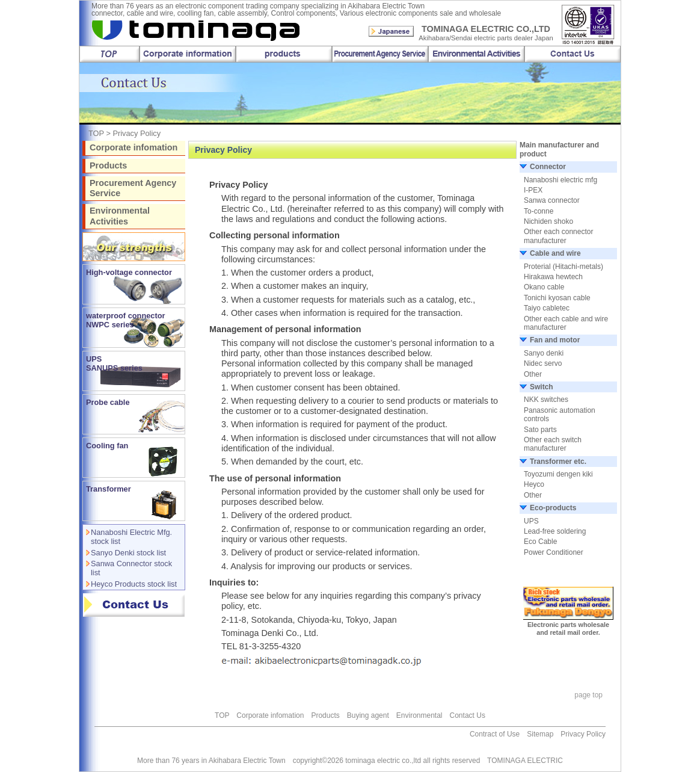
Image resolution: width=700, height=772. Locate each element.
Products (108, 165)
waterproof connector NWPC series (126, 320)
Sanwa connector (552, 200)
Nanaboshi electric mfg (560, 180)
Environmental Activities (120, 216)
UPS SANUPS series (114, 363)
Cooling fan (107, 446)
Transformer (109, 489)
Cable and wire (555, 253)
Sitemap (540, 734)
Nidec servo (543, 363)
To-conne (539, 211)
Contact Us (468, 715)
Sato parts (540, 430)
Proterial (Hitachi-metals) (563, 267)
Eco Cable (540, 542)
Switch (542, 387)
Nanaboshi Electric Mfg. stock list (131, 537)
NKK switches (546, 400)
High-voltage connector (129, 272)
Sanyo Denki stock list (128, 553)
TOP (96, 133)
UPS (531, 521)
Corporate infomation (134, 147)
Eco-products (553, 508)
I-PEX (533, 190)
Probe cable (108, 402)
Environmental (419, 715)
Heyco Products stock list (134, 584)
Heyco (534, 484)
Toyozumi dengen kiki (558, 474)
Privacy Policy (583, 734)
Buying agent (368, 715)
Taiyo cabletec (547, 308)
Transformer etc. (558, 462)
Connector (548, 167)
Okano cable (544, 287)
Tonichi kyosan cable (557, 298)
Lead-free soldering (555, 531)
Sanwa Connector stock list (131, 568)
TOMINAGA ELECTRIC (521, 761)
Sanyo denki (544, 353)
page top (588, 695)
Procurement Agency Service (133, 188)
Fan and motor (555, 340)
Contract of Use (495, 734)
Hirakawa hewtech (553, 277)
